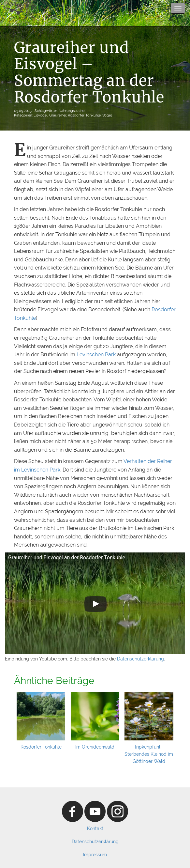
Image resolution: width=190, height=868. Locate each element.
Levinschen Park (96, 355)
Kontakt (95, 829)
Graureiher (58, 115)
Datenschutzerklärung (140, 659)
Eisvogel (41, 115)
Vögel (107, 115)
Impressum (95, 855)
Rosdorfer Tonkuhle (84, 115)
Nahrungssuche (72, 111)
